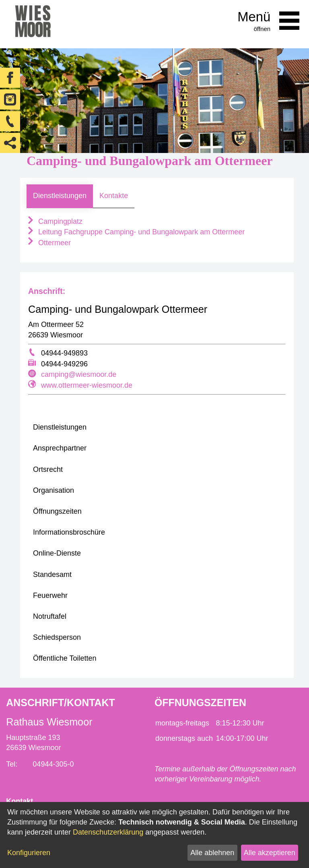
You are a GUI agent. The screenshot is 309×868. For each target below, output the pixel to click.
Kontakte (114, 196)
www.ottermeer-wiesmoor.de (87, 385)
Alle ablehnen (212, 853)
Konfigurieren (29, 853)
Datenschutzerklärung (108, 832)
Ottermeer (49, 243)
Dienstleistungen (60, 196)
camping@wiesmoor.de (79, 374)
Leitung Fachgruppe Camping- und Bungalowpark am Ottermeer (136, 232)
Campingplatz (55, 221)
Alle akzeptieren (270, 853)
